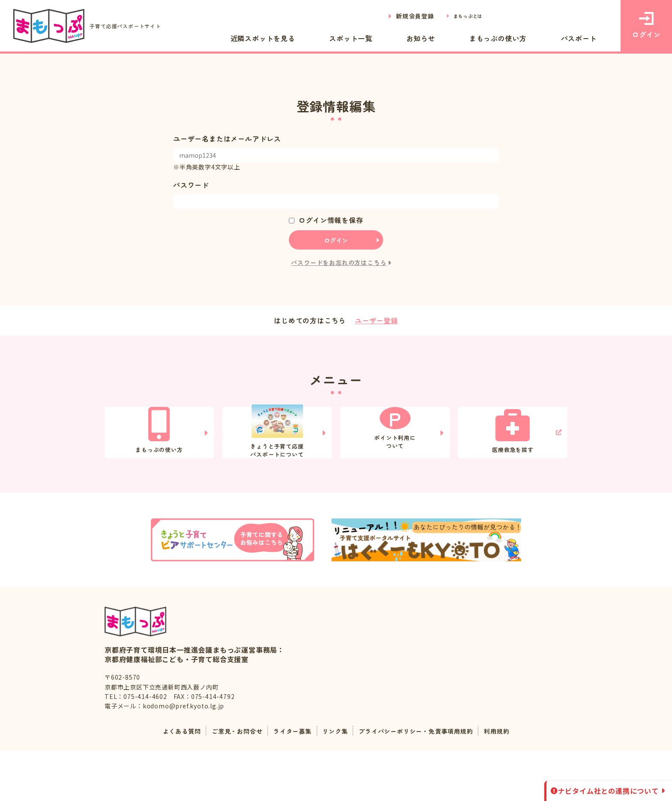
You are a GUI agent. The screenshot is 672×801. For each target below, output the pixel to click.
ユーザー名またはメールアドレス (227, 139)
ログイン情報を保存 (331, 220)
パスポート (587, 38)
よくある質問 (165, 781)
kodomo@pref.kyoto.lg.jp (183, 756)
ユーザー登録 (376, 320)
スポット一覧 (406, 38)
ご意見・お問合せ (226, 781)
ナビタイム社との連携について (608, 791)
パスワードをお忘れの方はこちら (339, 262)
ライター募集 (287, 781)
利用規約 (514, 781)
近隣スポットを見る (332, 38)
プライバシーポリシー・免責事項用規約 (424, 781)
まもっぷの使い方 (521, 38)
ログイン (646, 26)
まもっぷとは (463, 16)
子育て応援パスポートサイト (99, 26)
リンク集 (334, 781)
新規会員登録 (405, 16)
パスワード (191, 185)
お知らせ (459, 38)
